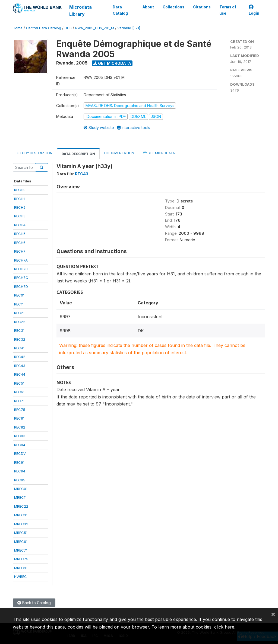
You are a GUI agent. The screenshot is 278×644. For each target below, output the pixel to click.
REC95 (20, 480)
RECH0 (20, 190)
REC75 (20, 410)
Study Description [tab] (35, 153)
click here (224, 627)
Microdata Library (80, 11)
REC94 (20, 471)
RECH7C (21, 278)
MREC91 (21, 568)
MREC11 (20, 497)
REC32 (20, 339)
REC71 (19, 401)
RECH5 (20, 234)
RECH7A (21, 260)
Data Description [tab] (78, 154)
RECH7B (21, 269)
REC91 (19, 462)
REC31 (19, 330)
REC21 (19, 313)
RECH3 (20, 216)
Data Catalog (120, 10)
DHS (68, 28)
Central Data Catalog (44, 28)
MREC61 (21, 542)
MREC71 (21, 550)
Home (18, 28)
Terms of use (228, 10)
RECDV (20, 453)
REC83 (20, 436)
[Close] (273, 614)
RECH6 (20, 243)
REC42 (20, 357)
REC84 (20, 445)
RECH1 (19, 199)
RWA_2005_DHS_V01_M (95, 28)
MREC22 (21, 506)
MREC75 (21, 559)
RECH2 (20, 207)
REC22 (20, 322)
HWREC (20, 577)
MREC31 (21, 515)
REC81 (19, 418)
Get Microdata (112, 63)
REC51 (19, 383)
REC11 (19, 304)
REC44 (20, 374)
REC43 (20, 366)
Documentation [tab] (119, 153)
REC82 (20, 427)
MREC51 (21, 533)
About (148, 7)
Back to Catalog (34, 603)
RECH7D (21, 286)
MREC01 (21, 489)
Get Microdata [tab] (159, 153)
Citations (202, 7)
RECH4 (20, 225)
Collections (173, 7)
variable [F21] (129, 28)
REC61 (19, 392)
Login (254, 10)
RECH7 (20, 251)
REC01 (19, 295)
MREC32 (21, 524)
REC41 (19, 348)
